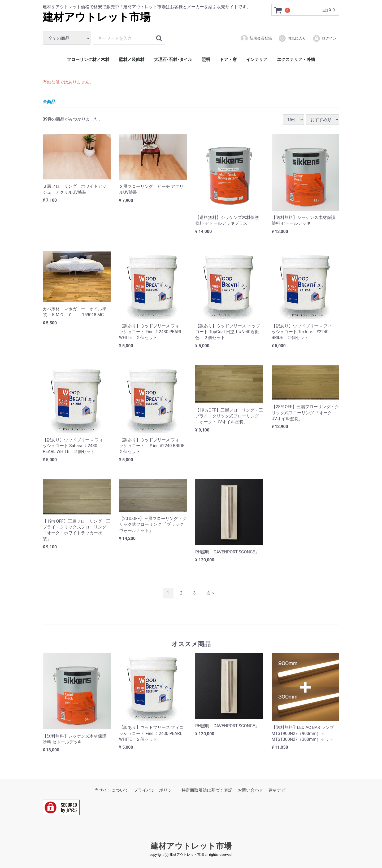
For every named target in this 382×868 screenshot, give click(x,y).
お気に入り (292, 38)
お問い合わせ (250, 790)
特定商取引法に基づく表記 (207, 790)
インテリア (257, 60)
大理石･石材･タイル (173, 60)
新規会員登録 (256, 38)
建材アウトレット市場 (97, 17)
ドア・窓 (228, 60)
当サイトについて (111, 790)
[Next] (211, 593)
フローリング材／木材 (88, 60)
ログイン (325, 38)
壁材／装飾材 (132, 60)
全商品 (49, 101)
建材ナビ (277, 790)
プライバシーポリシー (155, 790)
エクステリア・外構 (296, 60)
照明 (206, 60)
